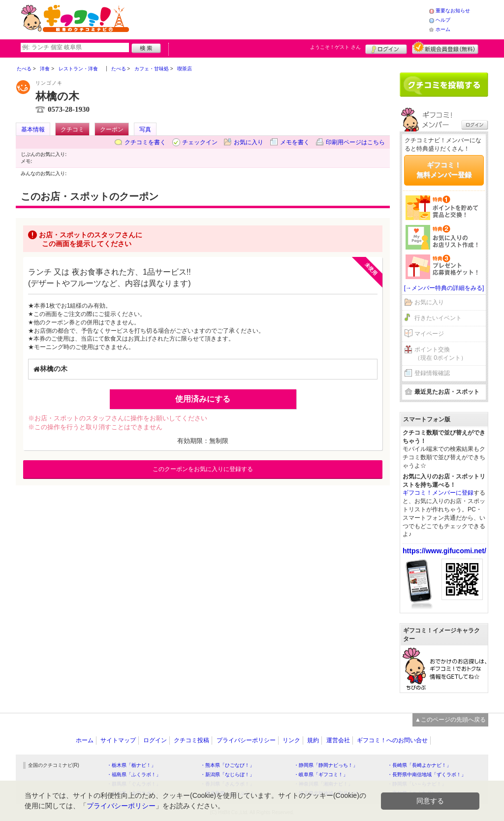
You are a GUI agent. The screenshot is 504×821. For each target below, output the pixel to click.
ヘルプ (443, 20)
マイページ (429, 334)
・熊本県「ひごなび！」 (227, 765)
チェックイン (200, 142)
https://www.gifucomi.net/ (444, 551)
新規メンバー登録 (445, 48)
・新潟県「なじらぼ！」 (227, 774)
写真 (145, 129)
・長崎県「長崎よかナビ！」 (419, 765)
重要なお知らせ (453, 11)
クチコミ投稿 (191, 740)
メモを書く (295, 142)
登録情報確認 (432, 373)
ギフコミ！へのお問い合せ (392, 740)
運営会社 (338, 740)
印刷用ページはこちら (355, 142)
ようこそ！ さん (335, 47)
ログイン (386, 48)
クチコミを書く (145, 142)
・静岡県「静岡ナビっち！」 (326, 765)
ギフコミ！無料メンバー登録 (444, 170)
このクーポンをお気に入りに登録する (203, 469)
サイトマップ (118, 740)
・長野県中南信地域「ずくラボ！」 (427, 774)
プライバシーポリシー (246, 740)
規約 (313, 740)
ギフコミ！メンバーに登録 (438, 493)
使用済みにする (203, 399)
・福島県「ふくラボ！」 (134, 774)
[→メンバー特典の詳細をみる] (444, 288)
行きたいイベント (438, 318)
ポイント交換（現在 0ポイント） (441, 354)
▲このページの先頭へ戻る (450, 720)
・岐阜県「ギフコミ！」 (321, 774)
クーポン (112, 129)
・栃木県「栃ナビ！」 (131, 765)
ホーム (443, 29)
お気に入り (249, 142)
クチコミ (72, 129)
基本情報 (33, 129)
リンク (291, 740)
